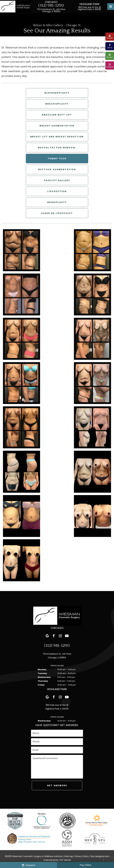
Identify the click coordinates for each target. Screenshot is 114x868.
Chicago (51, 2)
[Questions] (57, 767)
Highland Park (90, 4)
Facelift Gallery (57, 180)
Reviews (110, 56)
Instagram (110, 66)
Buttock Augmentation (57, 169)
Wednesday (44, 677)
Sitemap (69, 856)
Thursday (43, 681)
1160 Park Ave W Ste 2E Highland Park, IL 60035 (90, 8)
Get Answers (57, 785)
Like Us (110, 46)
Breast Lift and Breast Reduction (57, 137)
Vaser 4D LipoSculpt (57, 213)
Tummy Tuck (57, 159)
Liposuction (57, 191)
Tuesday (42, 673)
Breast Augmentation (57, 126)
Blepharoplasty (57, 93)
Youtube (110, 37)
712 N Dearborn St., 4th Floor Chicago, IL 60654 (51, 10)
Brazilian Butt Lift (57, 115)
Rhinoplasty (57, 202)
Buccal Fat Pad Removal (57, 148)
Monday (42, 669)
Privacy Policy (82, 856)
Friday (41, 685)
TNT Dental (65, 860)
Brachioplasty (57, 104)
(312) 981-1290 (51, 5)
